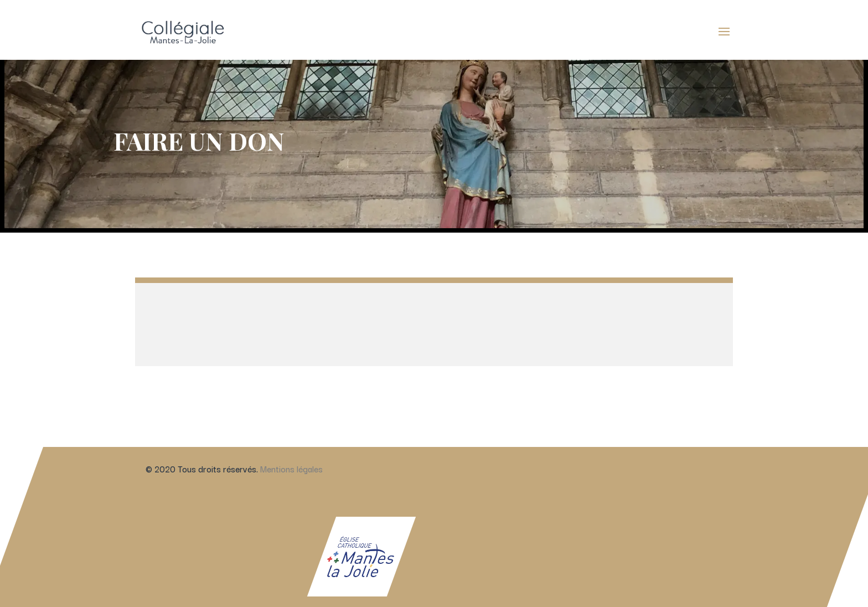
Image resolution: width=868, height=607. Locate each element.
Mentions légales (291, 464)
